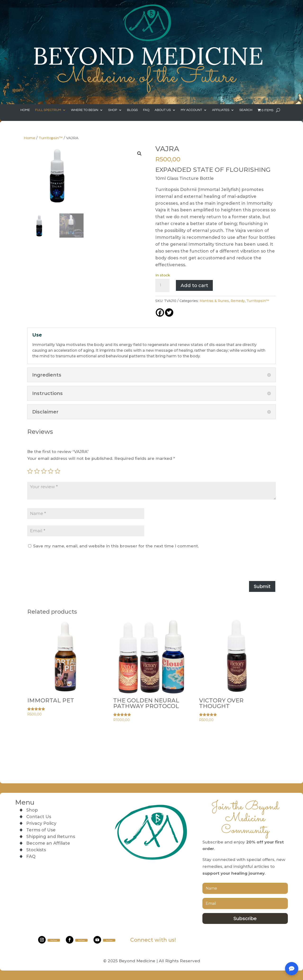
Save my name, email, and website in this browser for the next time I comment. (116, 546)
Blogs (133, 110)
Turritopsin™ (51, 138)
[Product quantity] (162, 285)
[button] (139, 154)
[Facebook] (160, 313)
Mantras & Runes (214, 301)
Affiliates (221, 110)
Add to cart (194, 285)
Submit (262, 586)
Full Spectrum (48, 110)
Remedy (238, 301)
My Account (192, 110)
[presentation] (63, 565)
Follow (54, 940)
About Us (163, 110)
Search (246, 110)
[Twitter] (169, 313)
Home (25, 110)
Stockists (36, 850)
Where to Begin (85, 110)
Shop (113, 110)
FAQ (146, 110)
